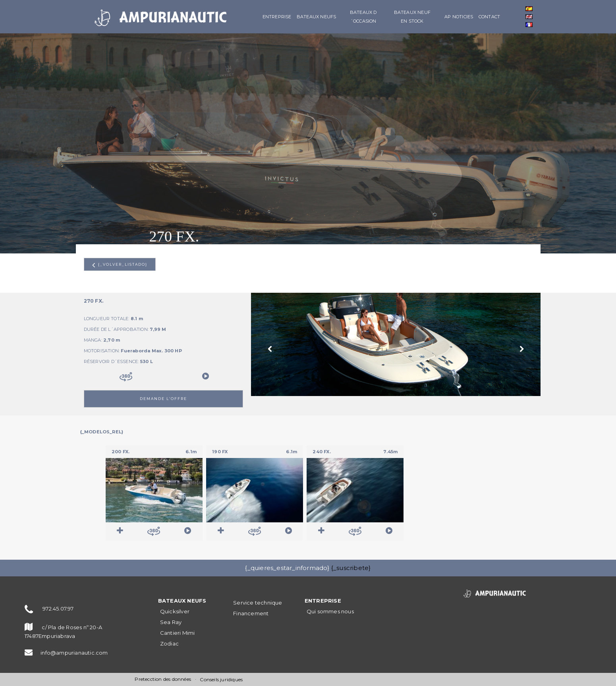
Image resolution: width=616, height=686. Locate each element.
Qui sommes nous (330, 611)
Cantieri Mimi (178, 633)
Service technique (258, 603)
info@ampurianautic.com (74, 653)
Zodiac (169, 643)
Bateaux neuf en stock (412, 17)
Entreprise (277, 17)
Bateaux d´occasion (363, 17)
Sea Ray (171, 622)
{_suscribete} (351, 568)
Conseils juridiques (221, 679)
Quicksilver (175, 611)
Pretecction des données (163, 679)
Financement (251, 613)
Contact (489, 17)
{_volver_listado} (120, 265)
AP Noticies (459, 17)
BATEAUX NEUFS (317, 17)
